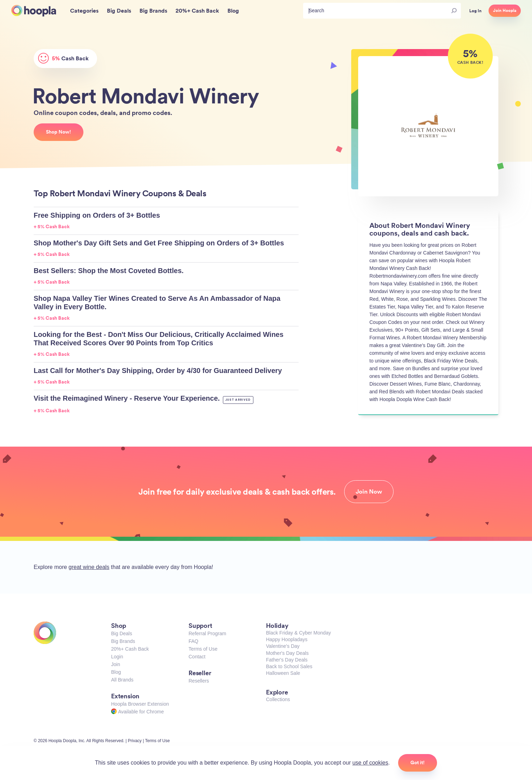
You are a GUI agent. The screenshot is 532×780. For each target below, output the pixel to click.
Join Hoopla (505, 11)
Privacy (135, 741)
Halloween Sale (283, 673)
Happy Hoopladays (287, 639)
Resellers (199, 681)
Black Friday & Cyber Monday (298, 633)
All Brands (122, 680)
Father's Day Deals (287, 660)
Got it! (418, 762)
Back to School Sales (289, 666)
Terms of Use (203, 649)
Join (116, 664)
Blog (116, 672)
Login (117, 657)
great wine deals (89, 567)
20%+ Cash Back (130, 649)
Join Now (369, 491)
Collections (278, 699)
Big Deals (122, 633)
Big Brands (123, 641)
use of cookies (370, 763)
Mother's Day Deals (287, 653)
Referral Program (207, 633)
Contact (197, 657)
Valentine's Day (283, 646)
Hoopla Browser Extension (140, 704)
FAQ (193, 641)
